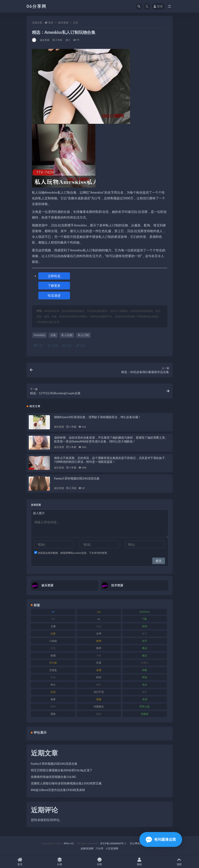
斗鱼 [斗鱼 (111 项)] (99, 655)
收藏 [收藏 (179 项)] (53, 655)
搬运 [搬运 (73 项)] (145, 648)
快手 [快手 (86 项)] (145, 641)
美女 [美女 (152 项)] (145, 685)
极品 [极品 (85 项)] (145, 655)
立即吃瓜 (54, 276)
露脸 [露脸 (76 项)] (53, 714)
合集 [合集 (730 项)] (53, 633)
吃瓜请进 (54, 295)
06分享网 (36, 6)
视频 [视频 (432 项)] (99, 699)
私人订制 (83, 335)
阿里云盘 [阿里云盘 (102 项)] (145, 706)
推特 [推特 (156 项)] (99, 648)
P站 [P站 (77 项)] (53, 619)
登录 (158, 6)
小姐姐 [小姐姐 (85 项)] (53, 641)
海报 (67, 345)
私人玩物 (67, 335)
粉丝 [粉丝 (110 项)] (99, 677)
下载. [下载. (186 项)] (145, 619)
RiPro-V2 (69, 843)
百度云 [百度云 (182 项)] (145, 663)
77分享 (100, 848)
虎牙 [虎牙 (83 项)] (145, 692)
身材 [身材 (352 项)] (53, 706)
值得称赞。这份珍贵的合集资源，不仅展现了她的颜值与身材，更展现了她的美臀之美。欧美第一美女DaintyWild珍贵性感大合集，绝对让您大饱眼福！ (111, 439)
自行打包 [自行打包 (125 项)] (99, 692)
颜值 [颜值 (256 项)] (99, 714)
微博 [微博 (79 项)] (99, 641)
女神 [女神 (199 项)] (99, 633)
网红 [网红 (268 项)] (99, 685)
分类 (60, 862)
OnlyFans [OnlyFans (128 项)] (145, 612)
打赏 (38, 345)
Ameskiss (39, 335)
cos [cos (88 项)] (99, 612)
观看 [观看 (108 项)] (53, 699)
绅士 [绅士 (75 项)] (53, 685)
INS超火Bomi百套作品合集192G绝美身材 (58, 790)
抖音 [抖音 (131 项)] (53, 648)
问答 (99, 862)
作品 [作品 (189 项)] (99, 626)
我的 (139, 862)
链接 (81, 345)
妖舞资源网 (87, 848)
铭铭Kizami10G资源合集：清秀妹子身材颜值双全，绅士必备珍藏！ (98, 417)
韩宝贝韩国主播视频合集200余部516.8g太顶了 (62, 770)
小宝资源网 (112, 848)
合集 (53, 335)
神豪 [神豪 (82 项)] (145, 670)
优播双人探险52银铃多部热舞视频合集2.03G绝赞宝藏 (66, 783)
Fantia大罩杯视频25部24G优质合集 (77, 478)
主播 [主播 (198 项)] (53, 626)
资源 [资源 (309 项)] (145, 699)
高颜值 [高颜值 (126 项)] (145, 714)
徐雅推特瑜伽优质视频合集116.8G (54, 777)
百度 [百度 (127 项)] (99, 663)
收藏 (53, 345)
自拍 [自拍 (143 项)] (53, 692)
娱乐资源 (63, 23)
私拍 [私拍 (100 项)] (53, 677)
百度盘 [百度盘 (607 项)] (53, 670)
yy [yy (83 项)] (99, 619)
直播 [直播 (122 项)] (99, 670)
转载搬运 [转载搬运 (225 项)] (99, 706)
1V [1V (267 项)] (53, 612)
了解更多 (54, 285)
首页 (51, 23)
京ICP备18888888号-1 (113, 843)
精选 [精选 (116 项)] (145, 677)
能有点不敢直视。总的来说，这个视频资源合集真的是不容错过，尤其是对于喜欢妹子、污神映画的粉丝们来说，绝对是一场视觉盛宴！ (111, 460)
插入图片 (39, 513)
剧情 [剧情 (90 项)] (145, 626)
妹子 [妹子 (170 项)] (145, 633)
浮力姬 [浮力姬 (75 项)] (53, 663)
